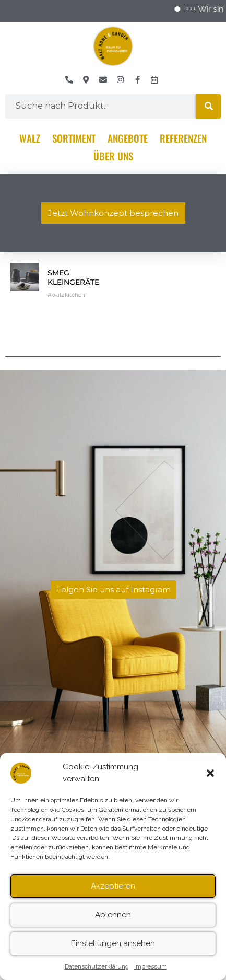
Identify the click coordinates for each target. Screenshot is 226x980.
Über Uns (113, 156)
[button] (210, 781)
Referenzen (183, 138)
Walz (30, 138)
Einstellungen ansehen (113, 951)
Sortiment (74, 138)
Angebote (128, 138)
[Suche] (209, 106)
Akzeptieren (113, 894)
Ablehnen (113, 923)
